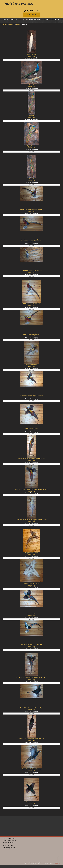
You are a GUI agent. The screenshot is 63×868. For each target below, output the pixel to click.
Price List (38, 19)
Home (6, 19)
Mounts (22, 19)
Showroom (13, 19)
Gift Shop (29, 19)
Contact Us (55, 19)
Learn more (31, 60)
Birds (18, 25)
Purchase (46, 19)
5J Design (57, 863)
